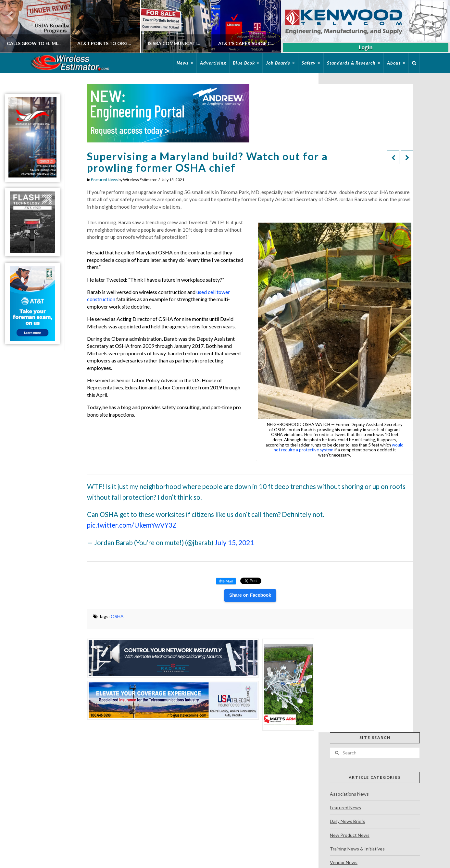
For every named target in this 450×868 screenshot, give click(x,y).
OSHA (117, 616)
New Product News (350, 835)
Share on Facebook (250, 595)
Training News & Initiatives (357, 849)
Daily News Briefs (348, 821)
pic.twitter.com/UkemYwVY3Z (132, 525)
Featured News (104, 180)
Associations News (349, 794)
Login (365, 47)
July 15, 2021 (234, 543)
